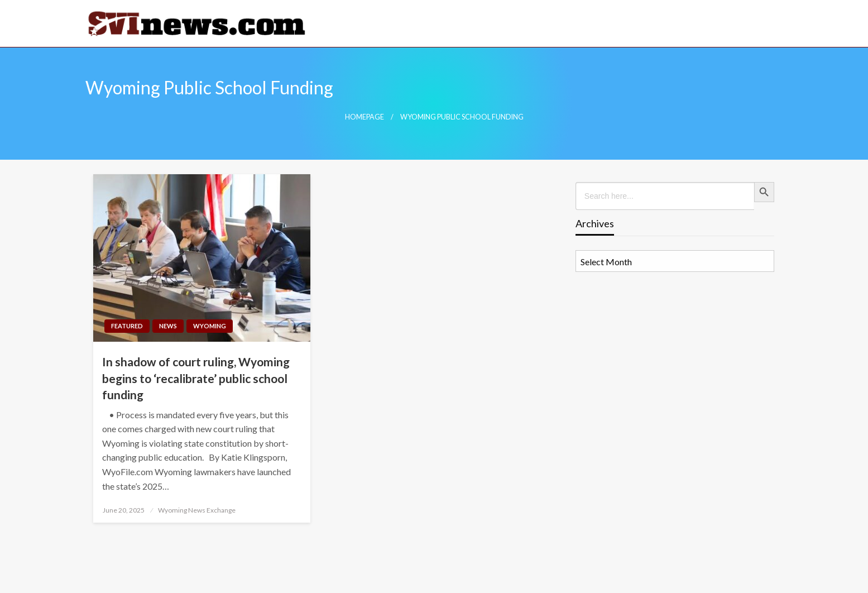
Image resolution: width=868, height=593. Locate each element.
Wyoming (210, 326)
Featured (127, 326)
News (168, 326)
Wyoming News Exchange (197, 510)
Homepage (365, 117)
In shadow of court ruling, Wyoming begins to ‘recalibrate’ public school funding (196, 378)
